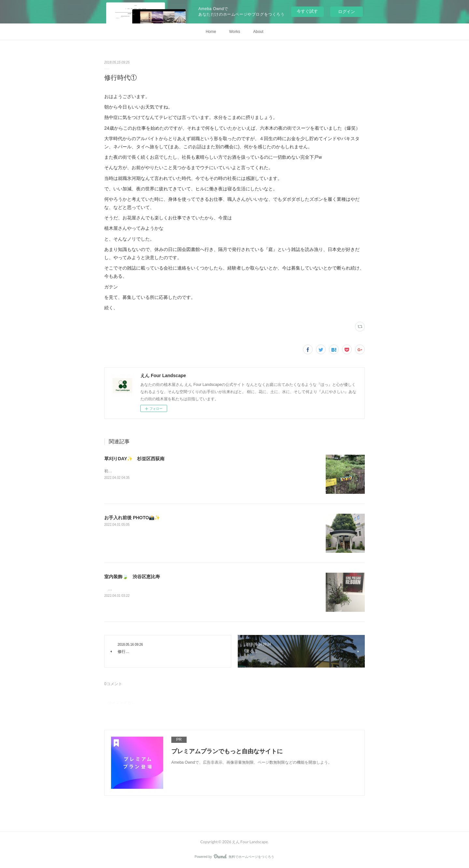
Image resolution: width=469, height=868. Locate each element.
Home (211, 32)
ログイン (347, 12)
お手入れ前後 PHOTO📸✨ (132, 518)
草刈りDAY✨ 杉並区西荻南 (134, 459)
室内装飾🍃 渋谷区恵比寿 (132, 577)
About (258, 32)
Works (234, 32)
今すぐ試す (307, 11)
